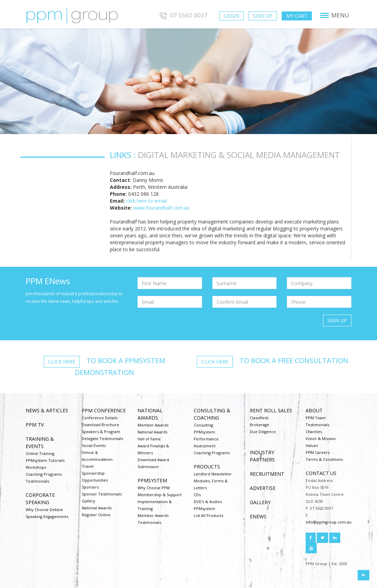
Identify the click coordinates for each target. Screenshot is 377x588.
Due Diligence (263, 432)
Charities (314, 432)
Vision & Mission (321, 438)
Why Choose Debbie (44, 510)
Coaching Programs (44, 474)
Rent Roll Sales (271, 410)
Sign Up (263, 16)
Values (312, 445)
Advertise (263, 488)
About (314, 410)
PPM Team (316, 418)
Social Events (94, 445)
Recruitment (267, 474)
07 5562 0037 (183, 15)
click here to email (146, 201)
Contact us (321, 473)
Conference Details (100, 418)
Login (231, 16)
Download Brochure (100, 425)
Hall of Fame (149, 439)
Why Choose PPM (154, 488)
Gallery (89, 501)
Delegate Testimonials (102, 438)
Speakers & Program (101, 432)
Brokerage (260, 425)
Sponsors (90, 487)
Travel (88, 466)
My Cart (297, 16)
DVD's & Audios (208, 502)
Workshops (36, 467)
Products (207, 467)
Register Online (96, 515)
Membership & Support (160, 495)
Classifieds (259, 418)
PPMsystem (152, 480)
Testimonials (37, 481)
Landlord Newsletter (213, 474)
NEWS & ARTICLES (47, 410)
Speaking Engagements (47, 516)
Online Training (40, 453)
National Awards (97, 508)
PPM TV (35, 425)
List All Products (208, 515)
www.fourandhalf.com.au (161, 208)
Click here (62, 362)
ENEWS (258, 516)
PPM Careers (318, 452)
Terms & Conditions (324, 459)
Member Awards (153, 425)
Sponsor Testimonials (102, 494)
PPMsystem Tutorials (45, 460)
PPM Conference (104, 410)
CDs (197, 495)
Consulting (203, 425)
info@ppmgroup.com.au (328, 522)
